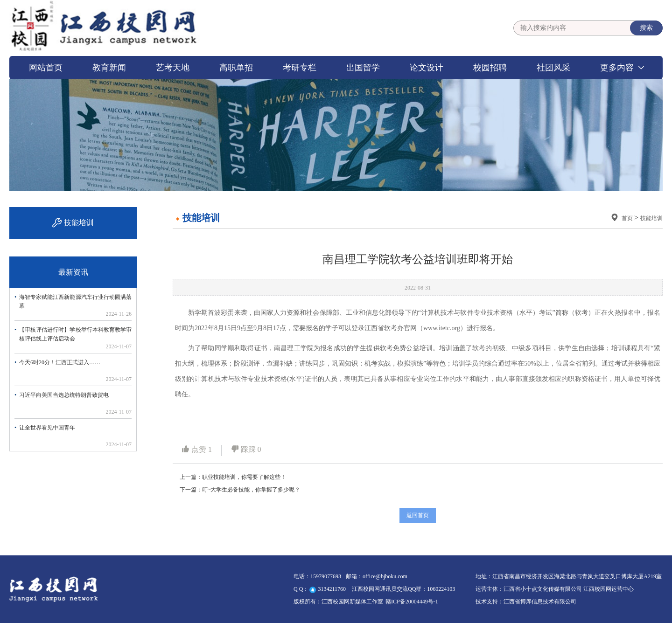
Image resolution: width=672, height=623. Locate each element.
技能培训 (651, 218)
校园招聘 (490, 68)
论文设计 (427, 68)
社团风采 (553, 68)
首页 (628, 218)
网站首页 (46, 68)
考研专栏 (300, 68)
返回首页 (418, 515)
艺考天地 (173, 68)
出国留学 (363, 68)
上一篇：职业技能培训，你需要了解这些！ (233, 477)
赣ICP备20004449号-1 (412, 602)
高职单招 (236, 68)
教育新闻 (109, 68)
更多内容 (617, 68)
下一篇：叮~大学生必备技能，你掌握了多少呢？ (240, 490)
